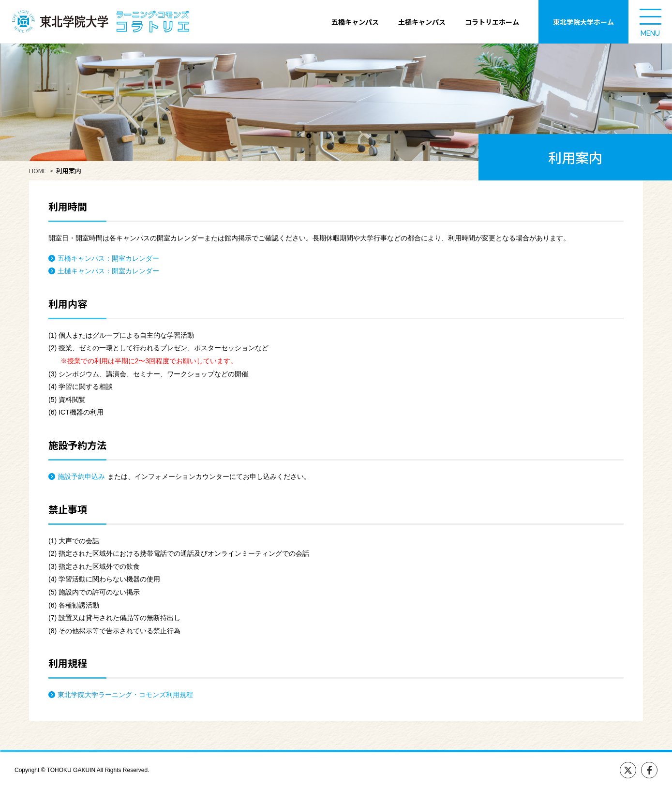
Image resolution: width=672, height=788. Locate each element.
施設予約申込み (81, 476)
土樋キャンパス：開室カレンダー (108, 271)
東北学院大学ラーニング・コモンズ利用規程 (125, 695)
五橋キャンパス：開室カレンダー (108, 258)
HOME (38, 171)
